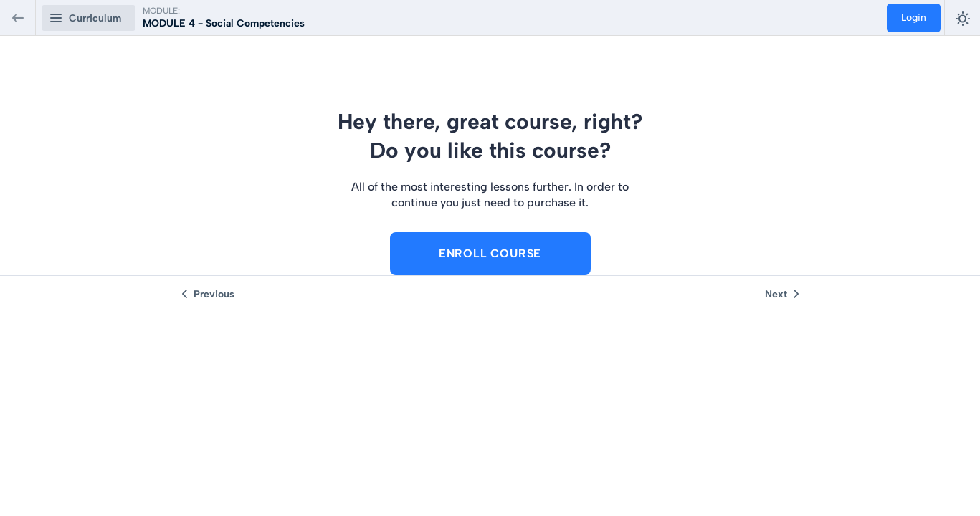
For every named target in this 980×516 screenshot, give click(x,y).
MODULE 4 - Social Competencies (224, 23)
